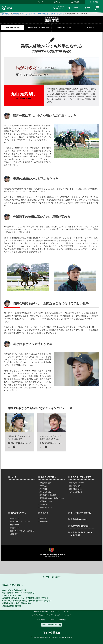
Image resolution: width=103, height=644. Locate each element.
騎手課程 (42, 519)
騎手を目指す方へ (29, 14)
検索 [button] (87, 8)
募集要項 (90, 27)
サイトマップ (56, 612)
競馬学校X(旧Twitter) (78, 526)
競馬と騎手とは (44, 483)
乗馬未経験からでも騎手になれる (51, 14)
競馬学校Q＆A (14, 528)
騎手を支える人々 (45, 507)
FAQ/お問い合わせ (41, 612)
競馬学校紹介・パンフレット (19, 522)
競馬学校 (16, 14)
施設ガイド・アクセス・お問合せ (21, 531)
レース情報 (94, 2)
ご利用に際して (38, 615)
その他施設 (6, 14)
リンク (66, 612)
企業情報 (57, 2)
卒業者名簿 (13, 534)
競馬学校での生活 (45, 501)
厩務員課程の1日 (75, 486)
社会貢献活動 (75, 2)
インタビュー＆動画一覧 (79, 513)
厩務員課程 (43, 522)
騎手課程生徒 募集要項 (47, 495)
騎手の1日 (42, 489)
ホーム (12, 477)
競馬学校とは (14, 519)
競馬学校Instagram (77, 519)
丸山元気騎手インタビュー (77, 14)
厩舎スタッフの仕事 (76, 483)
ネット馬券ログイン (58, 8)
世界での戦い (44, 504)
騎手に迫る (43, 486)
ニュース (40, 2)
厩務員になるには (75, 489)
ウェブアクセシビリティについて (59, 615)
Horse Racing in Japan (52, 625)
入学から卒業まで (75, 492)
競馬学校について (64, 27)
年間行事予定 (14, 525)
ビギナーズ (74, 8)
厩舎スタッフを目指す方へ (39, 27)
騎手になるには (44, 492)
